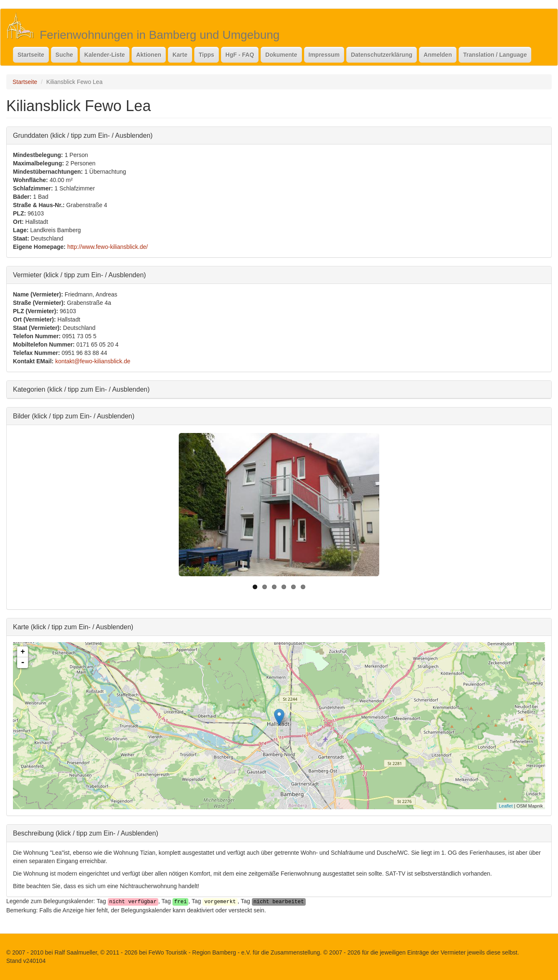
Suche (64, 55)
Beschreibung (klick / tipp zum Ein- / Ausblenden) (86, 833)
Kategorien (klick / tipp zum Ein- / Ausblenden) (81, 389)
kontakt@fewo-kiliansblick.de (93, 361)
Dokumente (281, 55)
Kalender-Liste (105, 55)
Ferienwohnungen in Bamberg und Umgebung (160, 35)
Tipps (207, 55)
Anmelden (438, 55)
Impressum (324, 55)
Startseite (31, 55)
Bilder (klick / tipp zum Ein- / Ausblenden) (74, 416)
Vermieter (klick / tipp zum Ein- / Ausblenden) (79, 275)
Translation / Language (495, 55)
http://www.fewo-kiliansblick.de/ (108, 247)
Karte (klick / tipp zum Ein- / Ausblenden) (73, 627)
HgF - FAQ (240, 55)
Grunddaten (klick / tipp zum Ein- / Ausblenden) (83, 135)
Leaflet (506, 806)
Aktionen (149, 55)
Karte (180, 55)
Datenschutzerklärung (382, 55)
